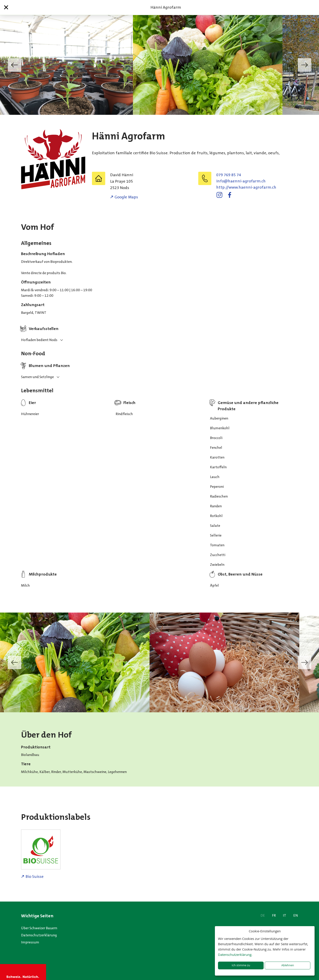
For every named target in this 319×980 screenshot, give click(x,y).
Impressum (30, 942)
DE (263, 915)
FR (274, 915)
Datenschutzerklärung (39, 935)
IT (285, 915)
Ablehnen (288, 965)
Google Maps (126, 197)
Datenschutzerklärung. (235, 955)
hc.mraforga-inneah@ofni (241, 181)
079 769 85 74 (229, 175)
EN (296, 915)
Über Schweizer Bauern (39, 928)
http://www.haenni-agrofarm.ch (246, 187)
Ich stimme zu (241, 965)
